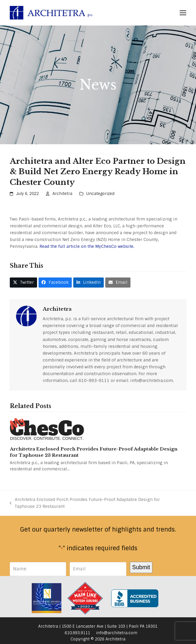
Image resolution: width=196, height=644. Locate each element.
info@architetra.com (117, 633)
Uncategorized (100, 194)
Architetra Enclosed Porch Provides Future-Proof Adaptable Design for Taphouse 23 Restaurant (85, 503)
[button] (183, 13)
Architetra (62, 194)
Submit (141, 567)
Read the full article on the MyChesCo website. (87, 246)
